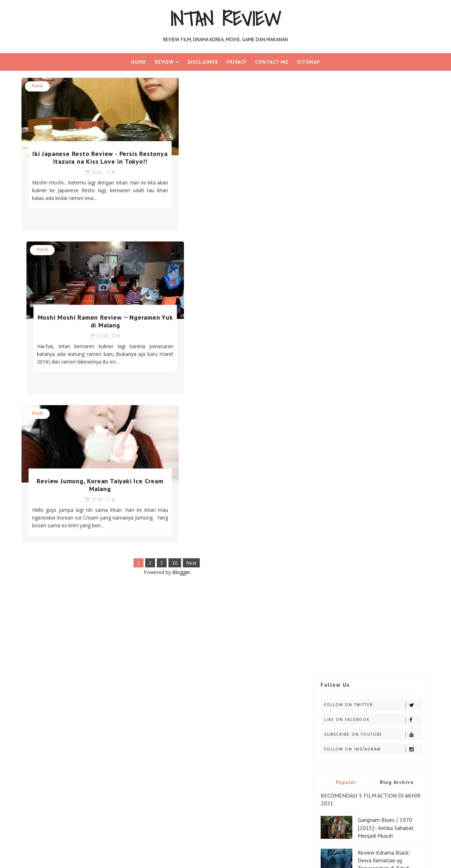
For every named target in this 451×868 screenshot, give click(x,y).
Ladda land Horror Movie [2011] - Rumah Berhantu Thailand (386, 337)
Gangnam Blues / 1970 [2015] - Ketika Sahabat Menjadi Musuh (384, 231)
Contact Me (272, 62)
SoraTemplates (63, 643)
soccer (39, 606)
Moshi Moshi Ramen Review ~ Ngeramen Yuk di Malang (232, 158)
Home (139, 62)
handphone (45, 581)
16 (168, 407)
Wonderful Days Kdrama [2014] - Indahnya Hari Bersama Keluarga (385, 304)
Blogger (175, 416)
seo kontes (127, 594)
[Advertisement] (161, 469)
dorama (68, 569)
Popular (344, 185)
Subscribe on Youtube (372, 138)
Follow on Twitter (372, 108)
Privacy (237, 62)
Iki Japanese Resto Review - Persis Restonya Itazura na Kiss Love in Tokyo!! (89, 161)
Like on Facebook (372, 123)
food (39, 86)
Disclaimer (203, 62)
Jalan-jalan (80, 581)
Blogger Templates (134, 643)
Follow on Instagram (372, 153)
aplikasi (41, 569)
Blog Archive (395, 185)
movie (38, 594)
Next (185, 407)
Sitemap (308, 62)
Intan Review (226, 19)
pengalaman (68, 594)
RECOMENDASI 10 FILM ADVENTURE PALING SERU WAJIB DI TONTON (365, 404)
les (131, 581)
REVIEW (164, 62)
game (112, 569)
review (98, 594)
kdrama (110, 581)
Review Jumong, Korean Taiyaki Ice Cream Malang (89, 321)
